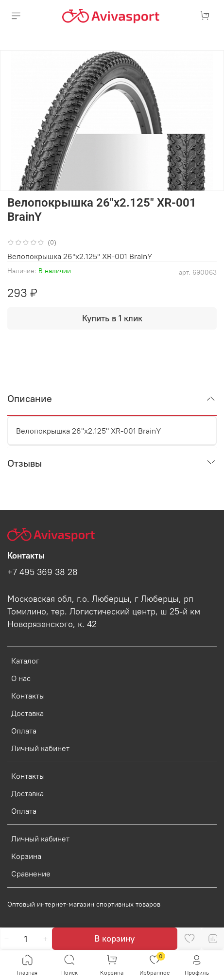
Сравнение (31, 874)
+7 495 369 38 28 (43, 572)
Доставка (27, 713)
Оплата (24, 731)
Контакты (28, 696)
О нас (21, 678)
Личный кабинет (40, 748)
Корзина (26, 856)
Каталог (25, 661)
